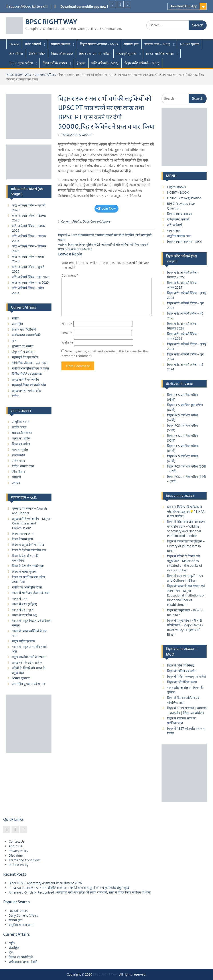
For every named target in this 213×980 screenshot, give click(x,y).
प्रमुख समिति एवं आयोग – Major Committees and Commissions (31, 523)
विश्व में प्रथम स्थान (23, 533)
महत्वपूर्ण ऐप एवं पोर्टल (25, 357)
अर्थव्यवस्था (19, 461)
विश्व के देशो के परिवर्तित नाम (29, 550)
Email (67, 333)
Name (67, 324)
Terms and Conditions (25, 860)
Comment (70, 275)
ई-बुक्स (81, 63)
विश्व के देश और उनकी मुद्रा (28, 566)
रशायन (16, 483)
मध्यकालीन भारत (22, 433)
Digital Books (177, 187)
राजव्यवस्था (19, 455)
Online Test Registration (184, 198)
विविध (16, 396)
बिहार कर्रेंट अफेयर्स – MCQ (142, 63)
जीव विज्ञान (19, 472)
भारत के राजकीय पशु (24, 615)
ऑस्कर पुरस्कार (21, 678)
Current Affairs (45, 75)
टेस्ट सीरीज (16, 54)
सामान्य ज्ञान (131, 44)
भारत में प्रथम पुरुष (23, 609)
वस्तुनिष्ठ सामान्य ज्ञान (179, 236)
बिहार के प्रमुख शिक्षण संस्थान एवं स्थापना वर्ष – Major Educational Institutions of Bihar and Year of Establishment (186, 595)
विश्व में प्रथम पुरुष (22, 539)
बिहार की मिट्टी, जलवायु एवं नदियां (186, 676)
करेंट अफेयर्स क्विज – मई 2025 (30, 282)
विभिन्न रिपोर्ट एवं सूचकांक (27, 374)
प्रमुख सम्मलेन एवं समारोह (26, 391)
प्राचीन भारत (19, 427)
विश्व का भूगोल (21, 444)
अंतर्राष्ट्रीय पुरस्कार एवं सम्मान (29, 684)
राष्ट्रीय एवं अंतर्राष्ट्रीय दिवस (27, 587)
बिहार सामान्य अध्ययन (180, 214)
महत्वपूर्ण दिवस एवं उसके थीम (29, 385)
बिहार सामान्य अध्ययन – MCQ (99, 44)
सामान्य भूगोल (20, 449)
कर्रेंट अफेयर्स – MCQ (105, 63)
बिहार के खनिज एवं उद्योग (182, 671)
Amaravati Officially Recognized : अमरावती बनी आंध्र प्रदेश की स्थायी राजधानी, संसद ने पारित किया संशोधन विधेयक (80, 892)
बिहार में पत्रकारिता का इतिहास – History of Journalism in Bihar (186, 546)
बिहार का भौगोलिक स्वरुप (182, 682)
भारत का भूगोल (21, 438)
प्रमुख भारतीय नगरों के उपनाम (29, 657)
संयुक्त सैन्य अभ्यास (23, 352)
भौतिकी (17, 477)
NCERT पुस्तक (190, 44)
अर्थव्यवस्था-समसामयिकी (26, 335)
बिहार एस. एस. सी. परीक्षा (95, 54)
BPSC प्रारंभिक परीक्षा (160, 54)
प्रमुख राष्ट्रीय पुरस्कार (24, 641)
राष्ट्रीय (15, 318)
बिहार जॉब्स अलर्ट (62, 54)
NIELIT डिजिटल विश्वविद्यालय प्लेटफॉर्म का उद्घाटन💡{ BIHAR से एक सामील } (186, 511)
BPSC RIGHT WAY (51, 22)
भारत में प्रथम (20, 598)
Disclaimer (16, 855)
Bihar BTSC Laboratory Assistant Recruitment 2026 (45, 883)
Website (67, 342)
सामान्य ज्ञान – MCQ (157, 44)
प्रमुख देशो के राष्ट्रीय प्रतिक (27, 662)
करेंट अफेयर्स (33, 44)
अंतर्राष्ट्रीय (17, 324)
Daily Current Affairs (97, 221)
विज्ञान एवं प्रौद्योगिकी (24, 329)
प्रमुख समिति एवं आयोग (25, 379)
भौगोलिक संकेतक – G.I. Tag (29, 363)
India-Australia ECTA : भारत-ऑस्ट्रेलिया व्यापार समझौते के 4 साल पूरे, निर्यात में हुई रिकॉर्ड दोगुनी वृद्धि (69, 888)
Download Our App (183, 6)
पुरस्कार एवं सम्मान (23, 346)
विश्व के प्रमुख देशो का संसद (28, 545)
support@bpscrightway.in (28, 6)
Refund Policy (18, 865)
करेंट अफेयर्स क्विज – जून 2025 (31, 277)
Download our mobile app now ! (84, 7)
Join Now (106, 209)
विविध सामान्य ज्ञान (23, 466)
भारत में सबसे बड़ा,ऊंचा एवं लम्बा (31, 593)
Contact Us (17, 841)
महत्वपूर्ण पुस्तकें (126, 54)
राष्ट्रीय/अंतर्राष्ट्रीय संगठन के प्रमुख (30, 368)
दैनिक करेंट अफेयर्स (178, 219)
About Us (15, 846)
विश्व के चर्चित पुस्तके (24, 571)
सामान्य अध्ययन (60, 44)
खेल (14, 340)
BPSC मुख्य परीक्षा (21, 63)
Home (14, 44)
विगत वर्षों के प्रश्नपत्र (55, 63)
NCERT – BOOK (178, 192)
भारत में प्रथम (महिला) (24, 604)
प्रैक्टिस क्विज (37, 54)
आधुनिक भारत (21, 422)
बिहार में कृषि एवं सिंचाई (181, 665)
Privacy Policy (18, 851)
